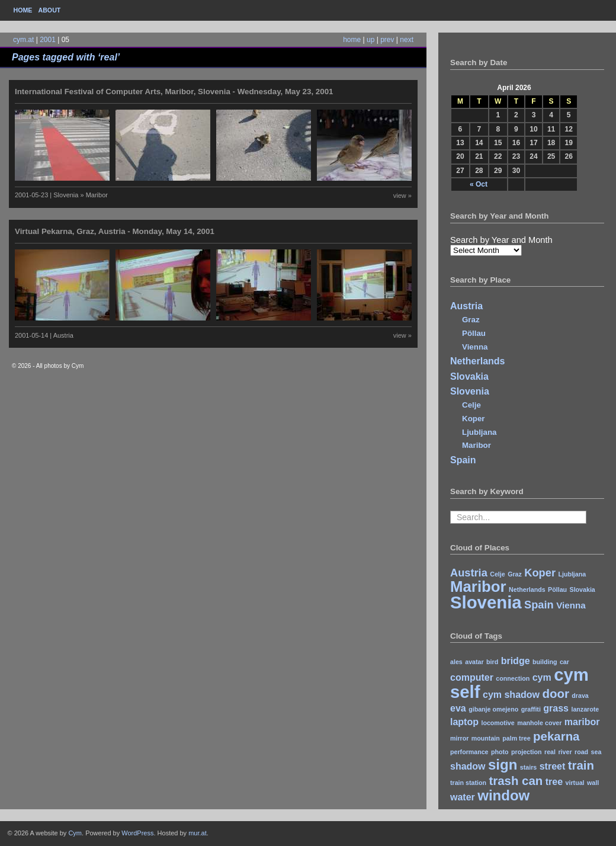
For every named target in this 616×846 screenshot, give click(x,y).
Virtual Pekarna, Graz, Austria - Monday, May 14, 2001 (115, 231)
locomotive (498, 723)
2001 (48, 40)
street (553, 766)
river (565, 752)
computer (472, 677)
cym (542, 677)
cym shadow (511, 695)
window (503, 795)
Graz (471, 320)
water (463, 797)
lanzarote (585, 709)
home (352, 40)
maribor (582, 722)
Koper (474, 419)
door (555, 693)
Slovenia (470, 391)
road (581, 752)
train (581, 765)
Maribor (477, 445)
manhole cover (539, 723)
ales (456, 662)
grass (556, 708)
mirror (459, 738)
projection (527, 752)
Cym (75, 833)
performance (469, 752)
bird (492, 662)
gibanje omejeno (493, 709)
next (407, 40)
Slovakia (469, 376)
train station (468, 783)
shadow (468, 766)
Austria (466, 306)
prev (387, 40)
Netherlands (477, 361)
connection (513, 678)
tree (554, 782)
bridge (516, 661)
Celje (471, 405)
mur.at (198, 833)
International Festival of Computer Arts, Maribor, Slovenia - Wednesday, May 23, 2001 (174, 92)
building (545, 662)
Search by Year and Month (501, 240)
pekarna (556, 736)
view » (402, 196)
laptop (464, 722)
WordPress (137, 833)
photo (500, 752)
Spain (463, 460)
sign (503, 765)
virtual (575, 783)
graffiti (531, 709)
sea (596, 752)
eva (458, 708)
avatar (474, 662)
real (550, 752)
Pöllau (474, 333)
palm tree (516, 738)
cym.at (23, 40)
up (370, 40)
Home (23, 10)
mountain (486, 738)
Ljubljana (479, 432)
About (49, 10)
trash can (516, 781)
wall (593, 783)
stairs (528, 767)
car (564, 662)
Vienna (475, 347)
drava (580, 696)
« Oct (479, 184)
